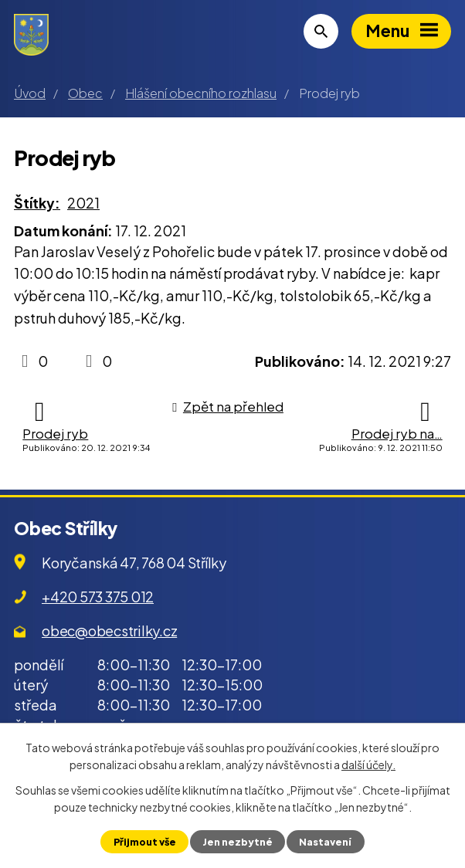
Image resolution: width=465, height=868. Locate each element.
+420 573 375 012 (98, 597)
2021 (83, 203)
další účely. (368, 765)
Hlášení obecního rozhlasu (201, 93)
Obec (85, 93)
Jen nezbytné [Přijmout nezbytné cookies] (238, 842)
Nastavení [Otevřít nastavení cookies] (325, 842)
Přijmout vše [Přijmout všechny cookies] (145, 842)
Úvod (30, 93)
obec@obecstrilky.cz (109, 631)
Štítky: (37, 203)
